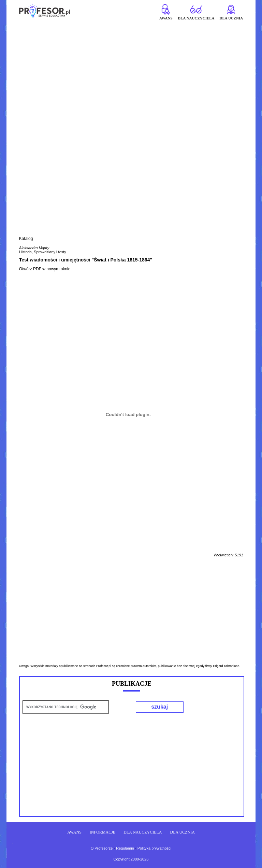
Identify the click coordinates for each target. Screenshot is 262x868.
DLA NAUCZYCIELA (143, 832)
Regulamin (125, 848)
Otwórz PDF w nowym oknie (45, 269)
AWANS (74, 832)
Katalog (26, 239)
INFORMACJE (103, 832)
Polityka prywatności (155, 848)
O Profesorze (102, 848)
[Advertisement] (131, 71)
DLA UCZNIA (183, 832)
